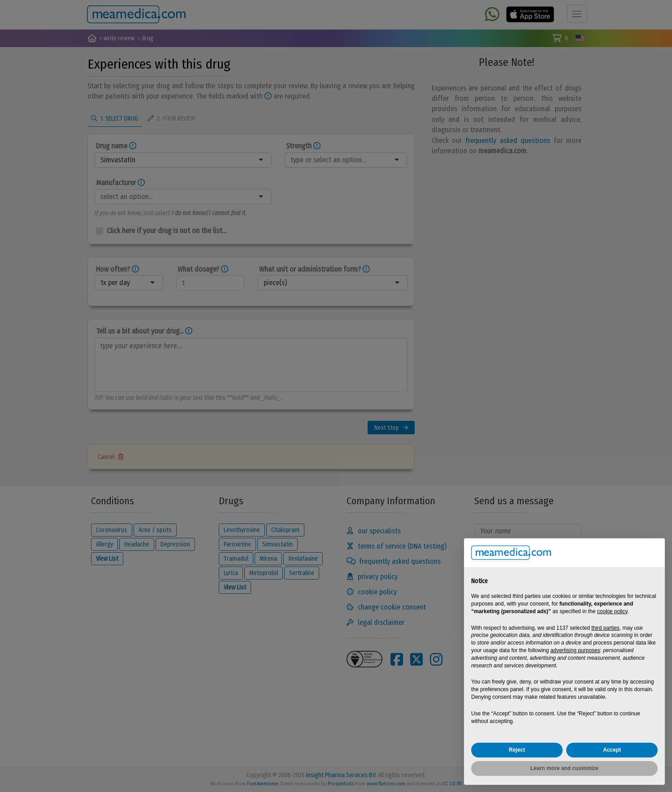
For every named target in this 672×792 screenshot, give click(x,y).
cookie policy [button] (612, 611)
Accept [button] (612, 750)
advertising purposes (575, 650)
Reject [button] (517, 750)
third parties (605, 628)
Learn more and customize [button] (564, 768)
